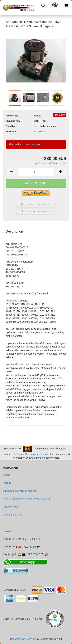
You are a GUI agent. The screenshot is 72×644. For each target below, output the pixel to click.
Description (14, 231)
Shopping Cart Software (23, 639)
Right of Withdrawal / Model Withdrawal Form (27, 499)
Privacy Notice (11, 507)
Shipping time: (14, 121)
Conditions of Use (12, 515)
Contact (7, 475)
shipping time (37, 454)
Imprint (7, 483)
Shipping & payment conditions (20, 491)
